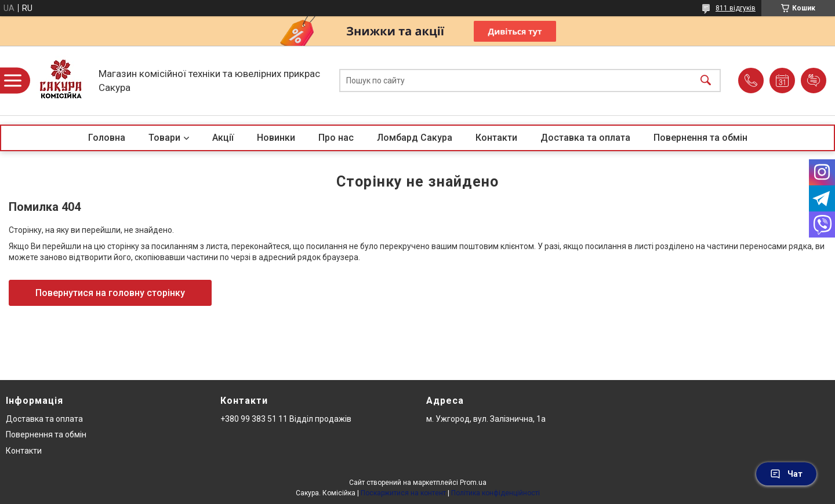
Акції (223, 138)
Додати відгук (814, 81)
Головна (107, 138)
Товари (164, 138)
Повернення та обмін (700, 138)
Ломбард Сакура (415, 138)
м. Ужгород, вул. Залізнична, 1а (486, 419)
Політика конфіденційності (495, 493)
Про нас (336, 138)
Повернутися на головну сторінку (110, 293)
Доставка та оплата (585, 138)
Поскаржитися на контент (403, 493)
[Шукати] (706, 81)
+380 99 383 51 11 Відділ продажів (286, 419)
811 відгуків (736, 8)
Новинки (276, 138)
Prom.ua (473, 483)
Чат (786, 474)
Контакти (496, 138)
